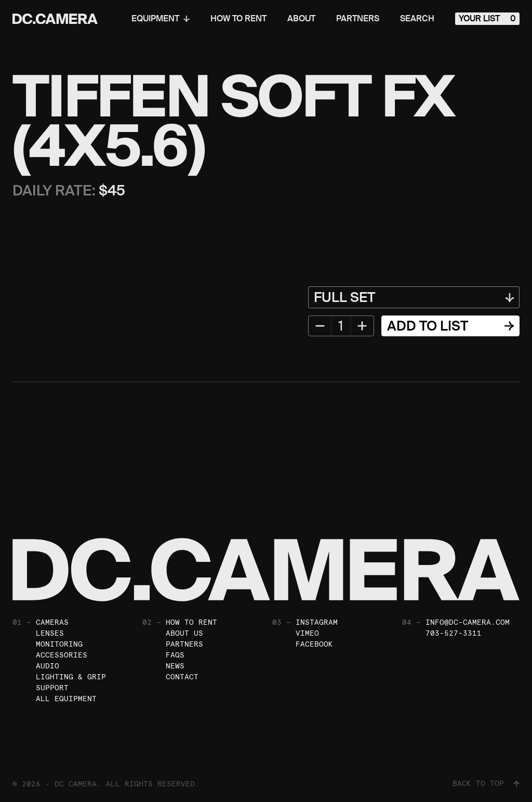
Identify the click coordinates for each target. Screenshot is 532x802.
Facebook (314, 644)
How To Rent (238, 19)
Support (52, 688)
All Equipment (66, 699)
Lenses (50, 633)
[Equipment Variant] (414, 297)
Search (417, 19)
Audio (48, 666)
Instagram (317, 622)
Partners (358, 19)
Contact (182, 677)
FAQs (175, 655)
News (175, 666)
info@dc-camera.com (468, 622)
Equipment (161, 19)
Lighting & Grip (71, 677)
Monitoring (59, 644)
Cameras (52, 622)
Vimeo (307, 633)
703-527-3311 (454, 633)
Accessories (62, 655)
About (301, 19)
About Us (184, 633)
